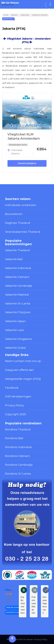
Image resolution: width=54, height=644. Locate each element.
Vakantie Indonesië (18, 268)
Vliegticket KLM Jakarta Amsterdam (24, 136)
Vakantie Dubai (15, 348)
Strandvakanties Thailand (23, 232)
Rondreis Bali (14, 438)
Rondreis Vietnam (17, 456)
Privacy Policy (14, 405)
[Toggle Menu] (50, 4)
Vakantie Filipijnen (18, 312)
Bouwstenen (14, 214)
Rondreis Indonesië (18, 447)
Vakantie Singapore (18, 339)
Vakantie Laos (14, 330)
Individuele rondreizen (21, 205)
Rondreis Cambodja (19, 465)
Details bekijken (27, 163)
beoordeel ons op (12, 612)
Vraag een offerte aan (19, 370)
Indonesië (17, 150)
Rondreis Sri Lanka (18, 474)
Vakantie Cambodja (19, 286)
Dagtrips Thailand (17, 223)
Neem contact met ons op (23, 361)
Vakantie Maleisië (17, 295)
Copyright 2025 (15, 414)
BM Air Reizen (10, 3)
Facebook (12, 388)
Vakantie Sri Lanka (18, 303)
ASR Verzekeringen (18, 396)
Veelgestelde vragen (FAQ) (23, 379)
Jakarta (15, 154)
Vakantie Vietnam (17, 277)
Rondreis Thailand (18, 429)
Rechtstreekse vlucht (18, 145)
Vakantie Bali (14, 259)
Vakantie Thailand (17, 250)
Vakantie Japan (15, 321)
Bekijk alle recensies (13, 607)
